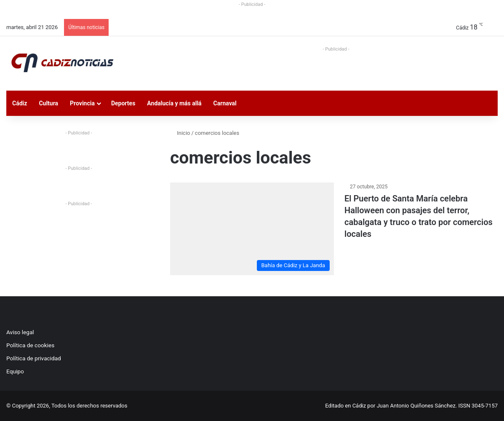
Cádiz (20, 103)
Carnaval (225, 103)
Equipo (15, 371)
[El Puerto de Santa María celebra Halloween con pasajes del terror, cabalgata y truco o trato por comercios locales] (252, 229)
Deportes (123, 103)
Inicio (180, 133)
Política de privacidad (34, 358)
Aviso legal (20, 332)
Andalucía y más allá (174, 103)
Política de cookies (30, 345)
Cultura (48, 103)
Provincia (82, 103)
